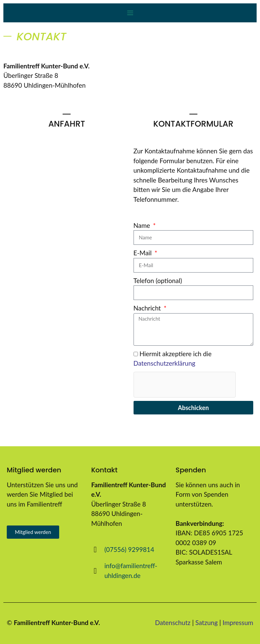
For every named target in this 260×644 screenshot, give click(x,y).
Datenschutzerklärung (164, 363)
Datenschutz (173, 622)
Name (143, 225)
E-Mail (144, 253)
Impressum (238, 622)
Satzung (207, 622)
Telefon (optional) (158, 281)
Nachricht (148, 308)
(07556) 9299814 (129, 549)
